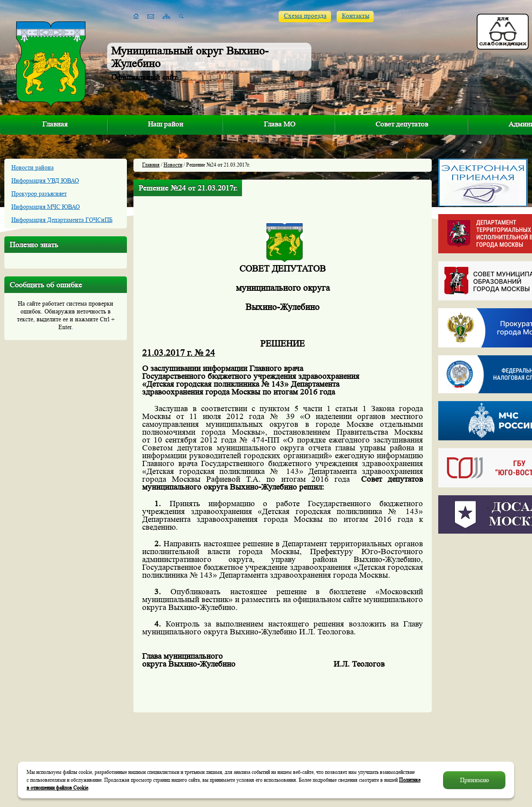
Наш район (165, 124)
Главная (55, 124)
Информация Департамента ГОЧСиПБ (62, 220)
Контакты (356, 16)
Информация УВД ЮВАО (45, 180)
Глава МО (280, 124)
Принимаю (474, 780)
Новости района (32, 167)
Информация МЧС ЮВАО (46, 207)
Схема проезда (305, 16)
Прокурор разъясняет (39, 194)
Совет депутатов (402, 124)
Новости (173, 165)
